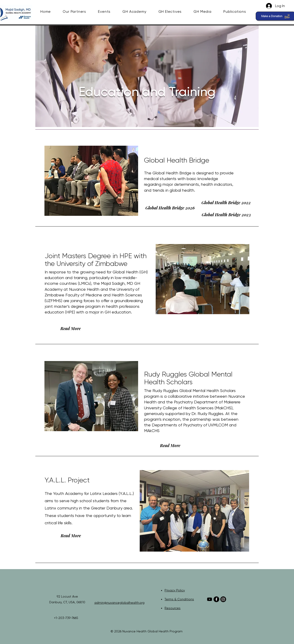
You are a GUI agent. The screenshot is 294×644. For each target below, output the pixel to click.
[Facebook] (216, 599)
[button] (78, 11)
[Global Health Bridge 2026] (170, 208)
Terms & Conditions (179, 599)
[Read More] (70, 328)
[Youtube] (210, 599)
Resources (173, 608)
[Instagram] (223, 599)
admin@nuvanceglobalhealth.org (119, 603)
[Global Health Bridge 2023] (226, 215)
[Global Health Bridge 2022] (226, 203)
